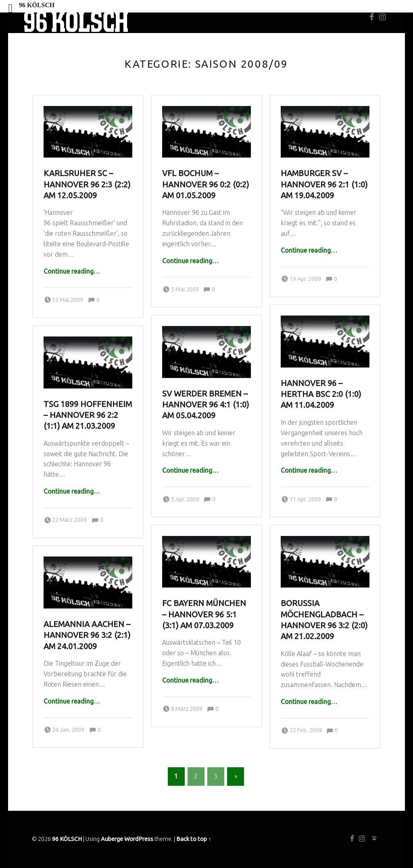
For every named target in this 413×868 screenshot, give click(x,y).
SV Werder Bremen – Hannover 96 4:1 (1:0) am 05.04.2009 (205, 405)
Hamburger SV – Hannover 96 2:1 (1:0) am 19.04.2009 (324, 184)
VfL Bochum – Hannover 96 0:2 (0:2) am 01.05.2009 (205, 184)
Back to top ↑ (194, 839)
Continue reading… (72, 271)
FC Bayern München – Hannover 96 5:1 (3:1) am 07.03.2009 (204, 614)
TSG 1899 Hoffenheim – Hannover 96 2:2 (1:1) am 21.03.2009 (88, 415)
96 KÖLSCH (67, 839)
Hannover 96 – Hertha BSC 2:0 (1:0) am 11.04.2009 (321, 394)
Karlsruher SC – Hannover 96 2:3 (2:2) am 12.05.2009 (87, 184)
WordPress (139, 839)
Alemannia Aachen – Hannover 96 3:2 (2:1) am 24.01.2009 (87, 635)
